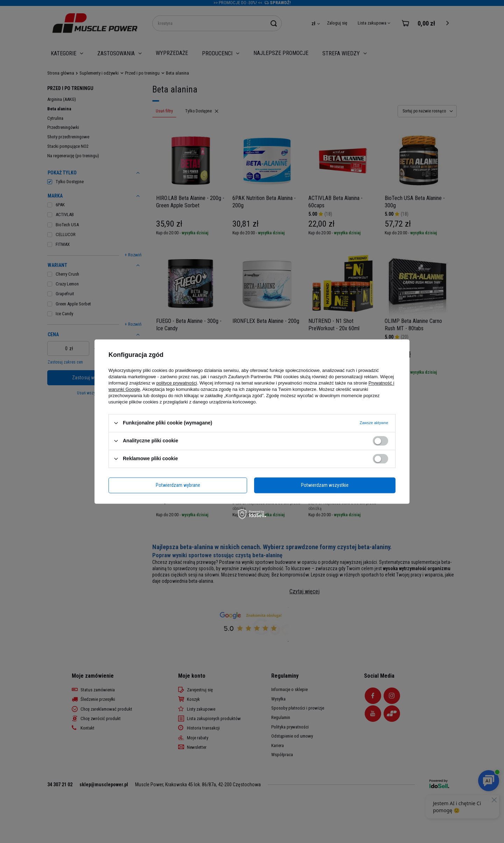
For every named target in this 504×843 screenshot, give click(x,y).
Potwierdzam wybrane (178, 485)
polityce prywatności (177, 383)
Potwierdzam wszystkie (325, 485)
